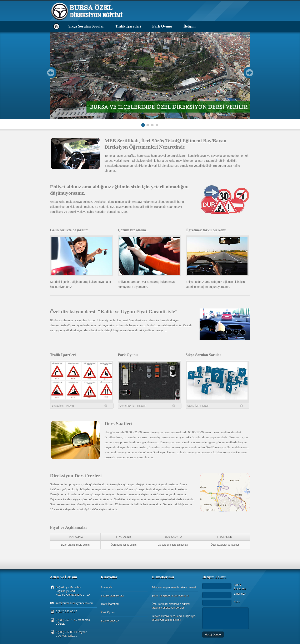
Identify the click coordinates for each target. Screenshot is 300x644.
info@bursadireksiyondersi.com (75, 603)
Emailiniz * (240, 594)
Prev (51, 73)
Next (249, 73)
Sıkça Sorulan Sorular (86, 26)
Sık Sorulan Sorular (113, 596)
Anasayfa (56, 26)
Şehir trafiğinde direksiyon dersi (171, 596)
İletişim (189, 26)
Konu (237, 601)
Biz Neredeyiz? (110, 621)
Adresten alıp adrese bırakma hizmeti (174, 587)
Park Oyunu (162, 26)
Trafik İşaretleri (128, 26)
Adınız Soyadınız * (241, 587)
